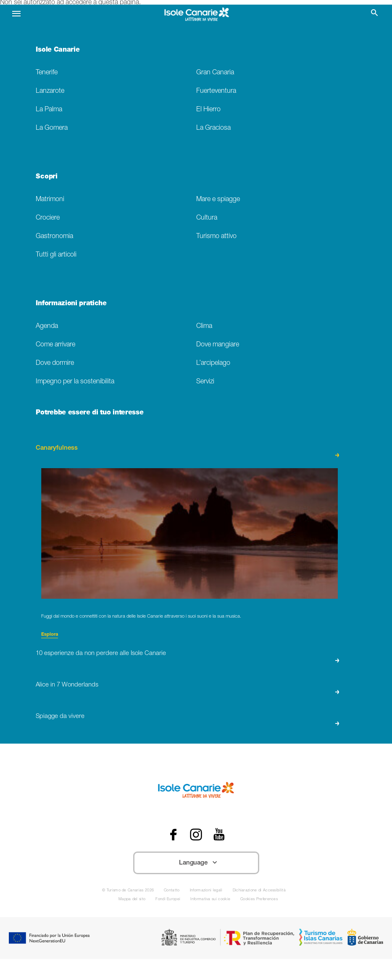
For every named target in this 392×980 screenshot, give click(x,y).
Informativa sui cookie (210, 900)
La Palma (49, 110)
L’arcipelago (213, 363)
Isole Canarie (58, 50)
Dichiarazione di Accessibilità (259, 891)
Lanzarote (50, 91)
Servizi (205, 382)
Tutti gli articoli (56, 255)
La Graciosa (213, 128)
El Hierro (208, 110)
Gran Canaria (215, 73)
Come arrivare (55, 345)
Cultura (207, 218)
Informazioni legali (206, 891)
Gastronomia (54, 237)
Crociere (48, 218)
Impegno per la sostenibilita (75, 382)
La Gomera (52, 128)
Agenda (47, 326)
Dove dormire (55, 363)
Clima (204, 326)
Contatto (172, 891)
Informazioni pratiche (71, 304)
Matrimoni (50, 200)
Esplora (50, 635)
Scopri (46, 177)
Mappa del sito (132, 900)
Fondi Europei (168, 900)
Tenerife (47, 73)
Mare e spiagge (218, 200)
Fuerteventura (216, 91)
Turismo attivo (216, 237)
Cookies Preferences (259, 900)
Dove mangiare (218, 345)
